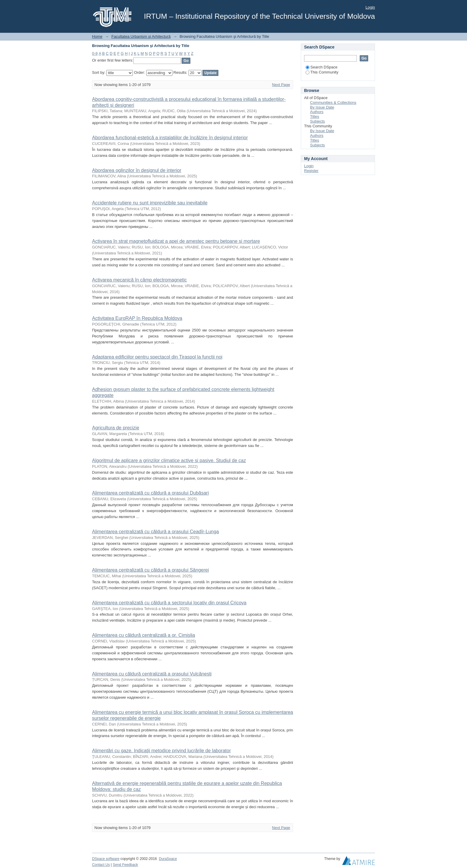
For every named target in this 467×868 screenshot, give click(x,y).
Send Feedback (126, 865)
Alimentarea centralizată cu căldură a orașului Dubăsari (150, 493)
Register (311, 171)
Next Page (281, 85)
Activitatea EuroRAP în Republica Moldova (137, 318)
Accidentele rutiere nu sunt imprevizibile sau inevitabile (150, 203)
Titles (315, 116)
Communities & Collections (333, 103)
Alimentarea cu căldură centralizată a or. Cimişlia (144, 635)
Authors (317, 112)
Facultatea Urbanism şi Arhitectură (141, 36)
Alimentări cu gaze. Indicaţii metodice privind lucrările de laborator (161, 751)
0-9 (95, 53)
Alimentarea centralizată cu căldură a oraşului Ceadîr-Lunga (155, 532)
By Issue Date (322, 107)
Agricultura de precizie (116, 428)
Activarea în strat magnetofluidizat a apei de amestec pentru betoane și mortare (176, 241)
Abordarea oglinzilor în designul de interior (137, 170)
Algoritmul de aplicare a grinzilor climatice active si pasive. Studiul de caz (169, 460)
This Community (322, 72)
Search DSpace (322, 67)
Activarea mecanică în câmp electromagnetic (139, 280)
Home (97, 36)
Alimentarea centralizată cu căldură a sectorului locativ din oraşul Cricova (169, 603)
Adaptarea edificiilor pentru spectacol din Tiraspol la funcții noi (157, 357)
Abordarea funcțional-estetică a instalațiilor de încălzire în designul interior (170, 138)
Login (370, 7)
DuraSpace (168, 859)
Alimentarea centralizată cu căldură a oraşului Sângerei (150, 570)
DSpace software (106, 859)
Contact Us (101, 865)
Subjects (317, 121)
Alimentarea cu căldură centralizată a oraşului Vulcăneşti (152, 674)
